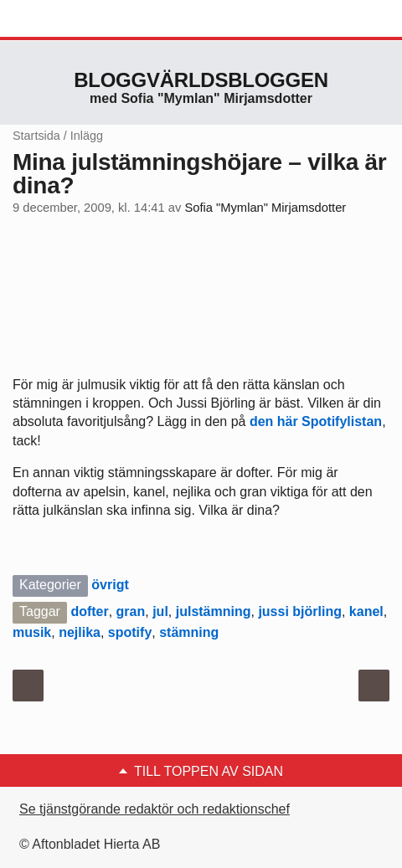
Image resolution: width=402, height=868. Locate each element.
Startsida (36, 136)
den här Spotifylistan (316, 421)
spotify (130, 632)
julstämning (214, 611)
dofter (89, 611)
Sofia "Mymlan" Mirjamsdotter (265, 208)
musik (32, 632)
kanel (366, 611)
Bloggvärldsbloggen (201, 80)
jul (160, 611)
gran (131, 611)
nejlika (80, 632)
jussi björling (300, 611)
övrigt (110, 585)
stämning (189, 632)
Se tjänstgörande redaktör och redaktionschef (155, 809)
